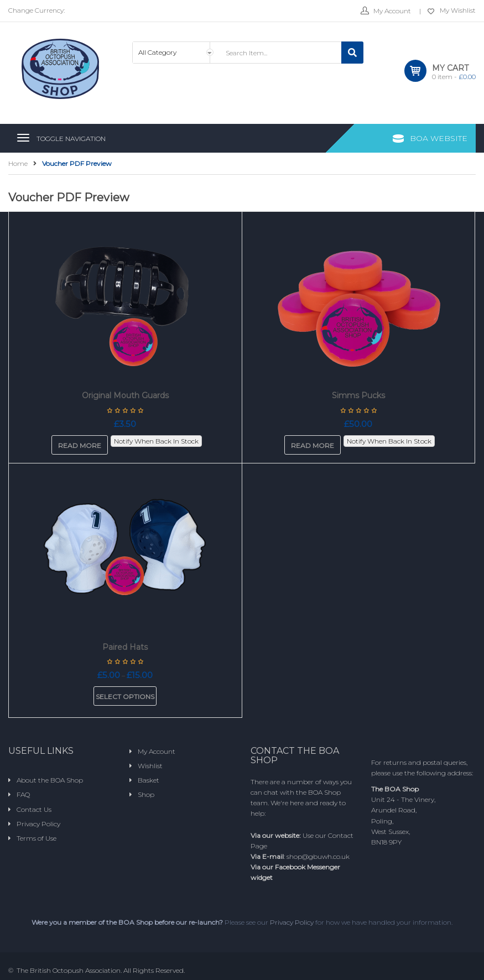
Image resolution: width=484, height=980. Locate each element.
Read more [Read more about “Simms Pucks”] (313, 445)
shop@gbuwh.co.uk (318, 856)
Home (18, 163)
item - (454, 77)
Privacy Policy (292, 922)
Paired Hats (125, 647)
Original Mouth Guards (125, 395)
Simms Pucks (358, 395)
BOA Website (439, 138)
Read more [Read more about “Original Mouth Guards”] (80, 445)
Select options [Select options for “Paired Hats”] (125, 697)
